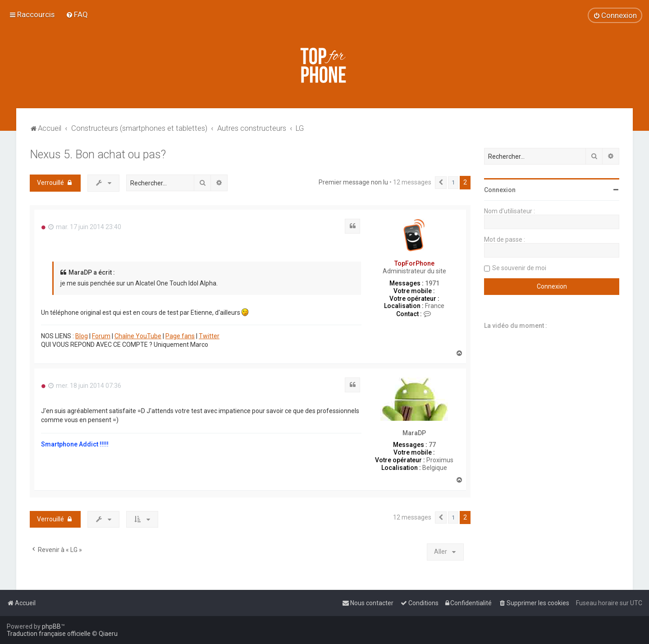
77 (432, 445)
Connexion (500, 190)
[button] (441, 183)
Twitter (209, 336)
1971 (432, 283)
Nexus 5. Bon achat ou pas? (98, 154)
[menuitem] (77, 14)
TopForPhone (414, 263)
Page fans (180, 336)
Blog (82, 336)
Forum (101, 336)
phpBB (51, 626)
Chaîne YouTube (138, 336)
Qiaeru (108, 634)
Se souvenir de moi (519, 268)
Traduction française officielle (49, 634)
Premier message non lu (353, 182)
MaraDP (414, 433)
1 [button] (453, 182)
